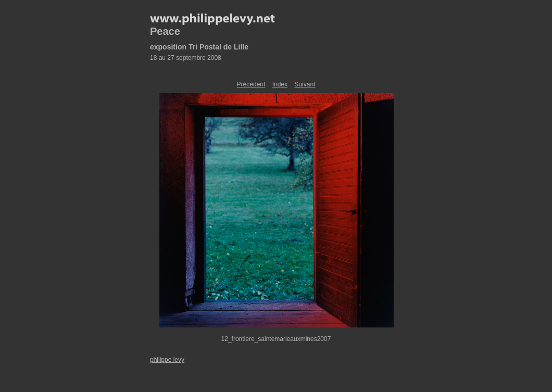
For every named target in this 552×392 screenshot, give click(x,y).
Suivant (305, 84)
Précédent (251, 84)
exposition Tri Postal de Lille (199, 47)
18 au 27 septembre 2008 (186, 58)
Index (280, 84)
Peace (165, 31)
